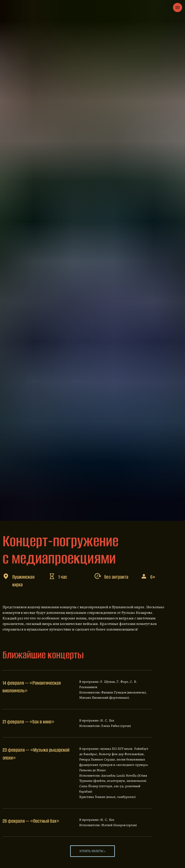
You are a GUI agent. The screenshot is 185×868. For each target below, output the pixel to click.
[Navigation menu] (178, 7)
